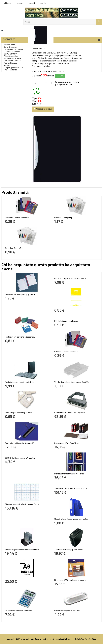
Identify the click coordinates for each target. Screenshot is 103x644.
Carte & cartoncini (11, 47)
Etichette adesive (11, 56)
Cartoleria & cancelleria (13, 49)
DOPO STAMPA (10, 54)
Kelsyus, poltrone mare (13, 68)
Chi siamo (8, 3)
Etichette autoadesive (13, 58)
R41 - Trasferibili (10, 70)
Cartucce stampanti (12, 52)
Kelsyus (7, 65)
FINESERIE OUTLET (13, 61)
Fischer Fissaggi (10, 63)
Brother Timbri (10, 45)
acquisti (20, 3)
